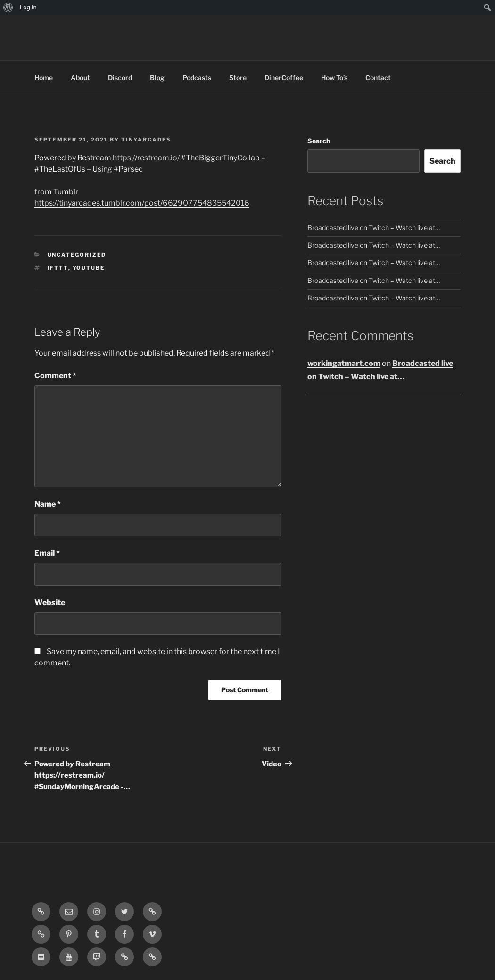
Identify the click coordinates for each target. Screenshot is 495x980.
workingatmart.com (344, 363)
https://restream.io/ (146, 158)
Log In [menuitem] (28, 7)
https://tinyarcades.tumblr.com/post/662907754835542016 (142, 203)
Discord (120, 78)
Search (319, 141)
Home (44, 78)
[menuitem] (8, 8)
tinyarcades (146, 140)
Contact (378, 78)
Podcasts (197, 78)
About (80, 78)
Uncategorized (77, 255)
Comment (55, 376)
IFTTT (58, 268)
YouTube (89, 268)
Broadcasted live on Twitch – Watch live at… (374, 228)
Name (48, 504)
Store (238, 78)
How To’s (334, 78)
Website (50, 602)
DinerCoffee (284, 78)
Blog (157, 78)
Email (47, 553)
